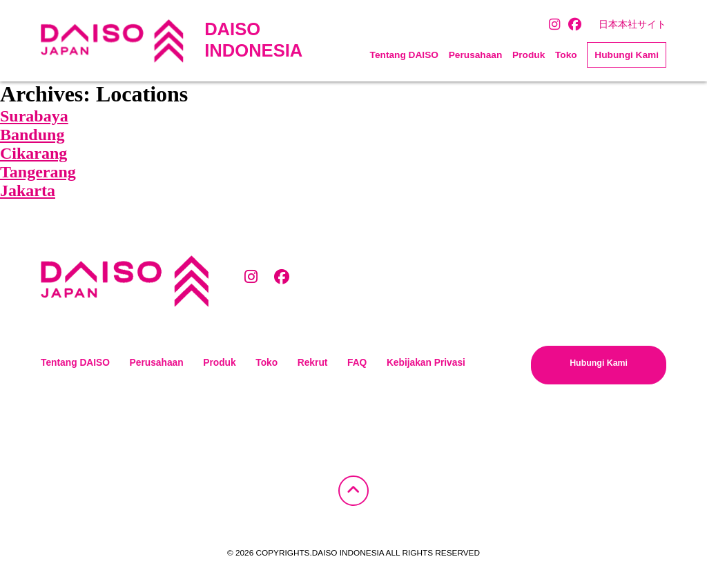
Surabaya (34, 116)
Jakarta (28, 190)
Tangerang (38, 172)
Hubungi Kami (627, 55)
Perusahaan (476, 55)
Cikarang (33, 153)
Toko (566, 55)
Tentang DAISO (404, 55)
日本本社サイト (632, 24)
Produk (529, 55)
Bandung (32, 135)
